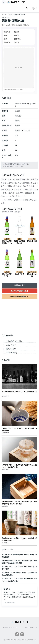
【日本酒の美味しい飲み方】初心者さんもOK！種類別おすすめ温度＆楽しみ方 (19, 503)
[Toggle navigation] (4, 2)
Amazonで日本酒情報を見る (19, 297)
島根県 (26, 25)
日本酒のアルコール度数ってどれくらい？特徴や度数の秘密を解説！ (19, 539)
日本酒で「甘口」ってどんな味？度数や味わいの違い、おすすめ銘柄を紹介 (19, 466)
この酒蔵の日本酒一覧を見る (11, 212)
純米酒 (17, 32)
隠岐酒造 (19, 25)
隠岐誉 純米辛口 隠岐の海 (19, 242)
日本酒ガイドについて (11, 627)
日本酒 (10, 14)
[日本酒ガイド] (16, 2)
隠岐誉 (8, 25)
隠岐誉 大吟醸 (19, 274)
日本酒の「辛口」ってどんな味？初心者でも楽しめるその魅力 (19, 429)
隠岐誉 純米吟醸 (32, 241)
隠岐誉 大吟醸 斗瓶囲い (7, 275)
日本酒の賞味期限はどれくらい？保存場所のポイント (19, 393)
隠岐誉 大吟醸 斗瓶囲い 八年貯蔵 (7, 242)
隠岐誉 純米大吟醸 (32, 275)
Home (4, 14)
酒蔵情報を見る (19, 285)
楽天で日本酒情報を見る (19, 291)
